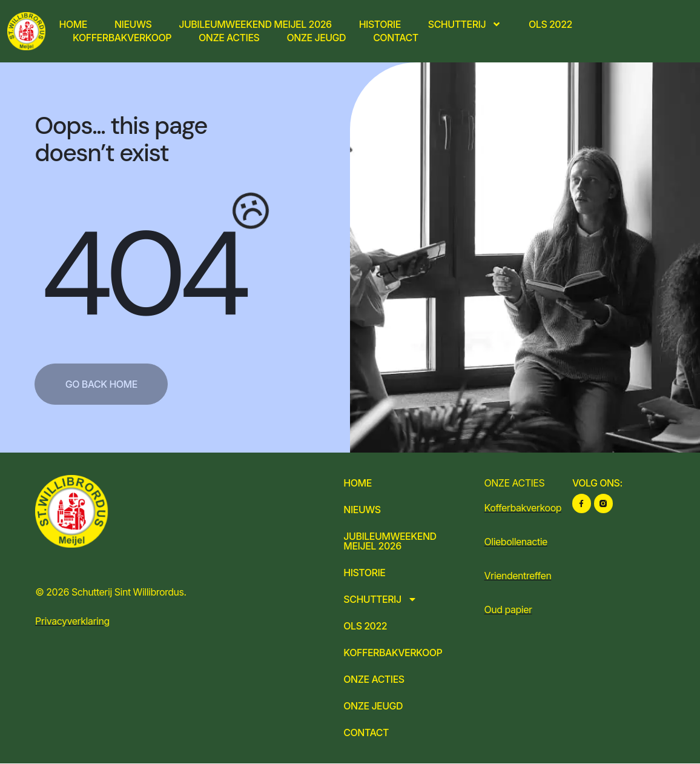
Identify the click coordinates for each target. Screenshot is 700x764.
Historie (380, 24)
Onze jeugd (316, 38)
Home (73, 24)
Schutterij (465, 24)
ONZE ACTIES (515, 483)
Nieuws (133, 24)
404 (143, 274)
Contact (396, 38)
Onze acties (229, 38)
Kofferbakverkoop (122, 38)
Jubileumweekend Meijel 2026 (255, 24)
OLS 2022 (550, 24)
